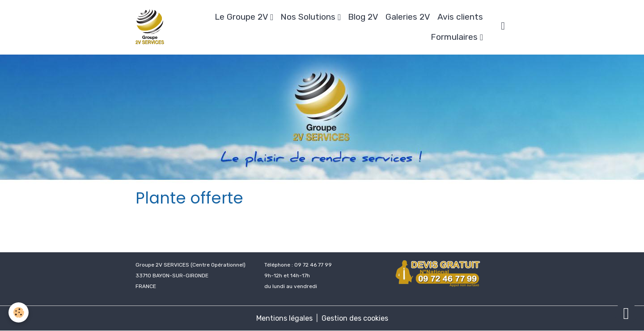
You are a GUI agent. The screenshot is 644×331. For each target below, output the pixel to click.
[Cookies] (19, 312)
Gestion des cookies (355, 318)
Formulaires (455, 37)
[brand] (151, 27)
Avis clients (460, 17)
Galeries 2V (408, 17)
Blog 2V (363, 17)
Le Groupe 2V (242, 17)
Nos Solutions (309, 17)
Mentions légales (284, 318)
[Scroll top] (626, 313)
